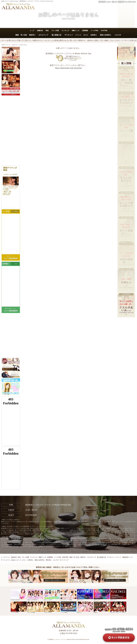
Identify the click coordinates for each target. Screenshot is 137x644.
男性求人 (49, 560)
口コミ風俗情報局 (11, 258)
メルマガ (118, 35)
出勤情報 (85, 31)
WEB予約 (104, 31)
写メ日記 (24, 35)
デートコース (5, 560)
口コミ (86, 35)
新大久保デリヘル (11, 309)
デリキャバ (68, 35)
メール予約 (94, 31)
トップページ (5, 557)
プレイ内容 (55, 31)
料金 (47, 31)
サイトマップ (64, 560)
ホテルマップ (43, 35)
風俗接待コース (127, 557)
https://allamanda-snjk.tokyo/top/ (69, 68)
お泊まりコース (16, 560)
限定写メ (32, 35)
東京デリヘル (11, 256)
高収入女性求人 (106, 35)
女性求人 (94, 35)
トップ (32, 31)
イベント (78, 35)
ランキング (65, 31)
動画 (17, 35)
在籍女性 (40, 31)
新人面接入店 (57, 35)
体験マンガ (75, 31)
